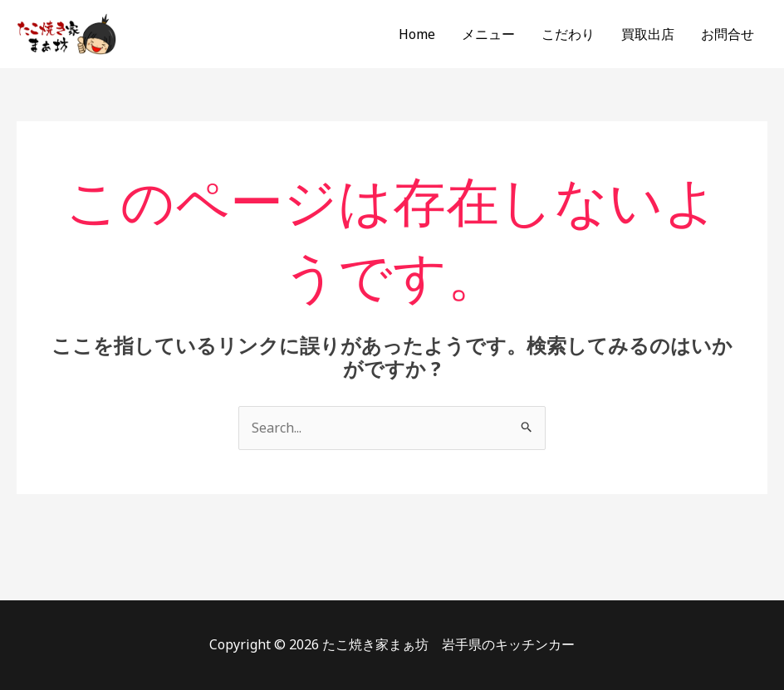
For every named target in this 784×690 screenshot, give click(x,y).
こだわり (568, 34)
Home (417, 34)
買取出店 (648, 34)
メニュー (488, 34)
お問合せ (728, 34)
